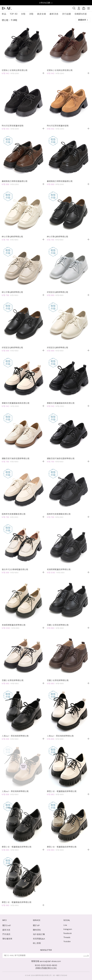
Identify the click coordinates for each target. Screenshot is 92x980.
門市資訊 (6, 934)
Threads (67, 937)
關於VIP (36, 925)
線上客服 (37, 943)
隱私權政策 (7, 939)
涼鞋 (31, 14)
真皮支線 (42, 14)
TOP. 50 (14, 14)
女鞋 (23, 14)
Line (65, 925)
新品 (4, 14)
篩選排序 (83, 20)
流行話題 (66, 14)
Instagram (68, 929)
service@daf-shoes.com (50, 961)
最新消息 (54, 14)
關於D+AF (7, 925)
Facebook (68, 933)
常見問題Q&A (39, 939)
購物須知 (37, 930)
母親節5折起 (81, 14)
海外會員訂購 (39, 934)
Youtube (67, 941)
